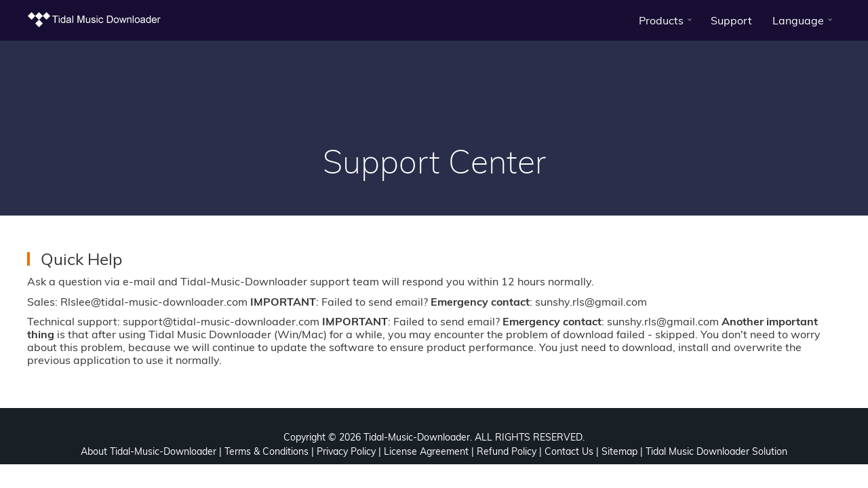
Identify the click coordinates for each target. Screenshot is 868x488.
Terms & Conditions (267, 451)
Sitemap (619, 451)
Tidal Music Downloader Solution (716, 451)
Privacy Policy (346, 451)
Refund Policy (507, 451)
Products (661, 20)
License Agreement (426, 451)
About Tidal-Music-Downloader (149, 451)
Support (731, 20)
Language (798, 20)
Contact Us (569, 451)
